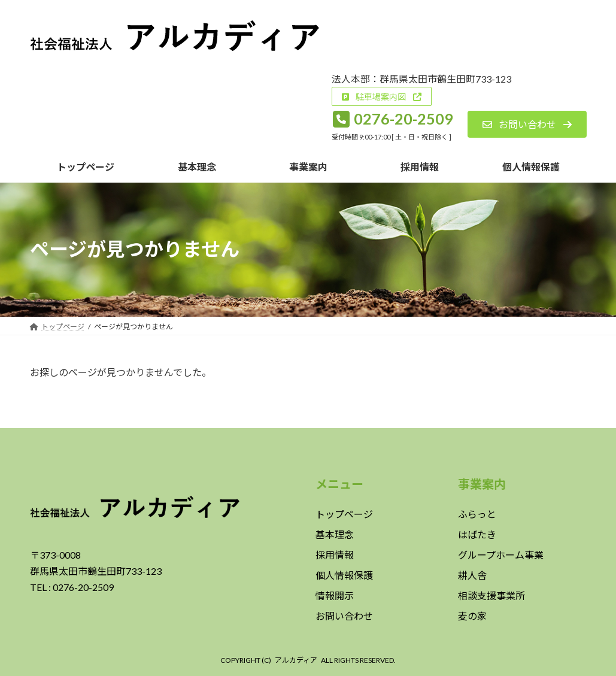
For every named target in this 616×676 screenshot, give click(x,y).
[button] (381, 96)
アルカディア (296, 660)
